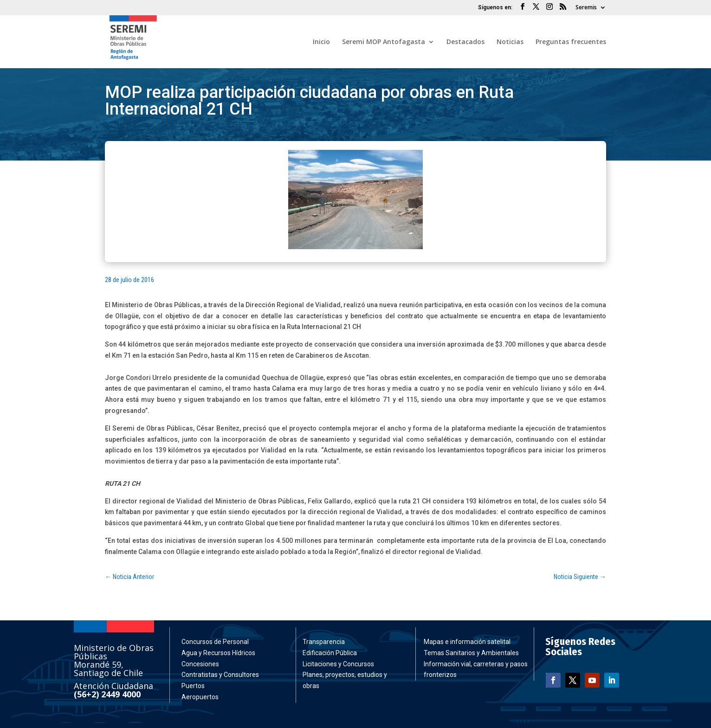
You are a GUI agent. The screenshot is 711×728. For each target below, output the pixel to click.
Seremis (586, 8)
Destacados (465, 42)
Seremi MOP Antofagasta (384, 42)
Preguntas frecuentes (571, 42)
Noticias (510, 42)
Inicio (321, 42)
